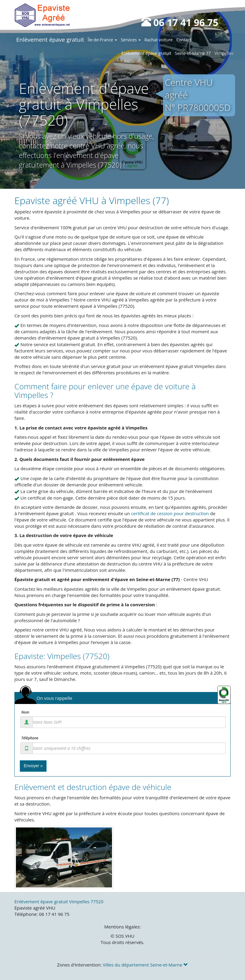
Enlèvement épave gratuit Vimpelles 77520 (59, 901)
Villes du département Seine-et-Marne (145, 965)
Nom (25, 712)
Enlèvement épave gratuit (50, 40)
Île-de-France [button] (102, 40)
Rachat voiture (159, 40)
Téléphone (30, 738)
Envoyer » (33, 766)
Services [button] (131, 40)
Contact (184, 40)
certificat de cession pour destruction (170, 513)
